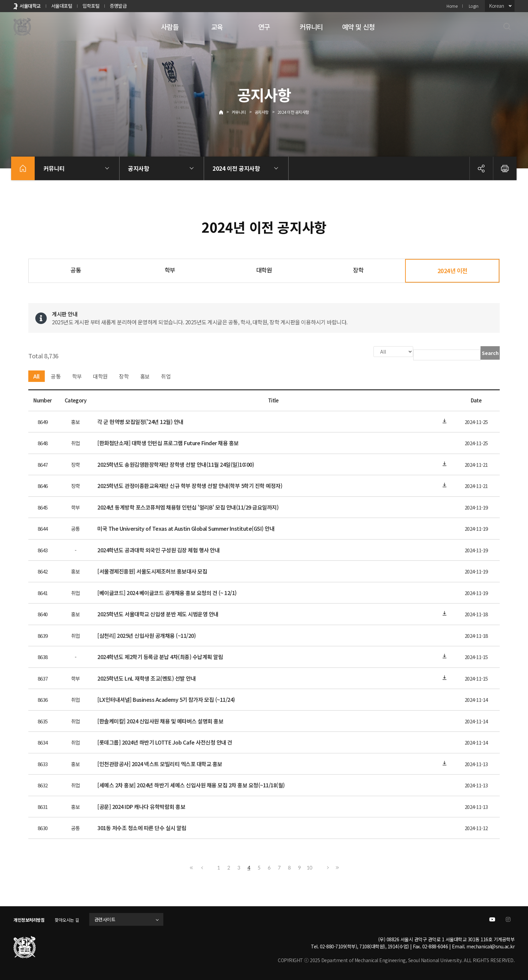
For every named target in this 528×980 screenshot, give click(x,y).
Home (452, 6)
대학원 (264, 270)
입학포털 (91, 6)
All (37, 375)
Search (490, 353)
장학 (358, 270)
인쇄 (505, 168)
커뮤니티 (311, 27)
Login (474, 6)
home (23, 168)
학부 (170, 270)
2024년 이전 (452, 271)
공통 (76, 270)
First (192, 867)
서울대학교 (30, 6)
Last (336, 867)
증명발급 (118, 6)
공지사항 (262, 112)
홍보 (145, 375)
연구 (264, 27)
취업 (166, 375)
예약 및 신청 (358, 27)
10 (309, 867)
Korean (497, 6)
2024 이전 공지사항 (293, 112)
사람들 (170, 27)
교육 (217, 27)
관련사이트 (112, 919)
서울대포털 (62, 6)
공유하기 (481, 168)
